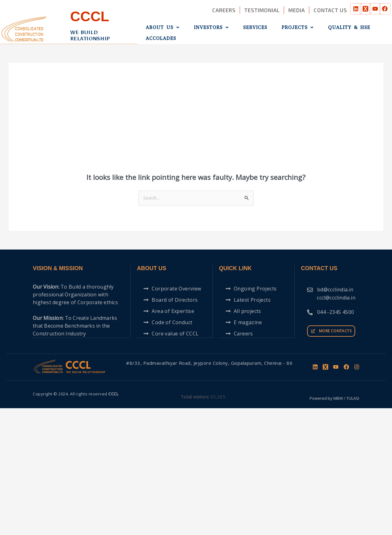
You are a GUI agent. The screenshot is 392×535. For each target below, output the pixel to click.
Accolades (372, 29)
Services (243, 29)
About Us (160, 29)
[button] (160, 29)
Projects (280, 29)
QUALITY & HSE (327, 29)
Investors (204, 29)
